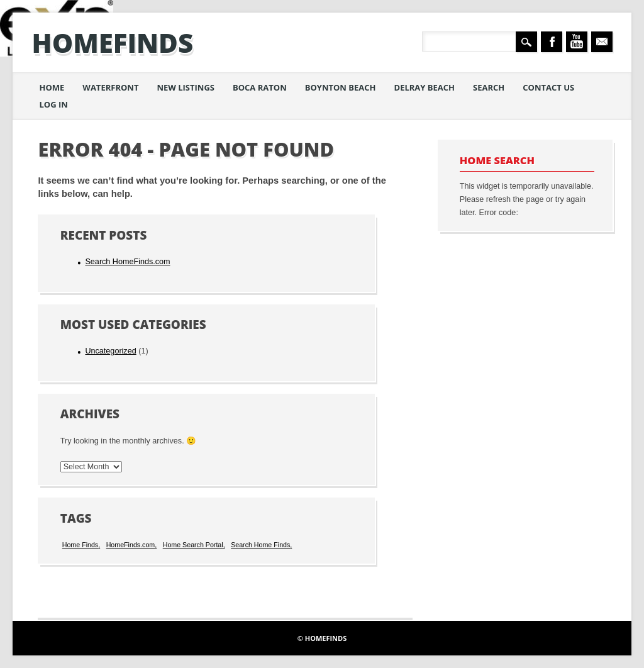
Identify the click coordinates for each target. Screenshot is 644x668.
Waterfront (110, 87)
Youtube (577, 42)
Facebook (552, 42)
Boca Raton (260, 87)
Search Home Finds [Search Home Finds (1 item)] (260, 545)
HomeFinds (112, 42)
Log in (53, 104)
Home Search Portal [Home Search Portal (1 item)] (193, 545)
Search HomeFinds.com (127, 262)
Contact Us (548, 87)
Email (602, 42)
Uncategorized (110, 351)
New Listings (186, 87)
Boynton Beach (341, 87)
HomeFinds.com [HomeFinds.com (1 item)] (131, 545)
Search (489, 87)
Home (52, 87)
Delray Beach (425, 87)
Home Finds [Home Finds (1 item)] (80, 545)
